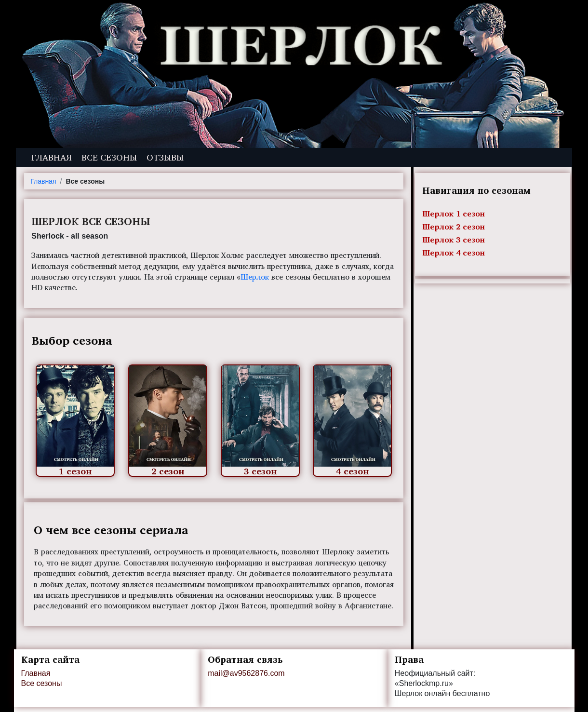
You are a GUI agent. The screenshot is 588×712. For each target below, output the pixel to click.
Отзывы (165, 157)
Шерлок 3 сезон (454, 240)
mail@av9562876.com (246, 673)
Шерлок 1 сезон (454, 214)
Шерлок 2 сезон (454, 227)
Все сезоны (109, 157)
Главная (52, 157)
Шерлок (255, 277)
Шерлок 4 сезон (454, 253)
